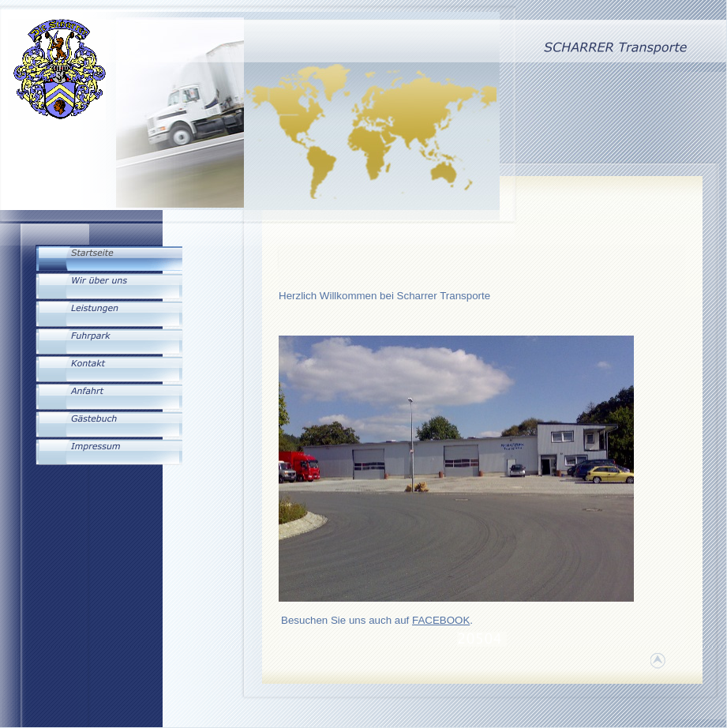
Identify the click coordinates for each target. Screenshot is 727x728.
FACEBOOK (441, 620)
